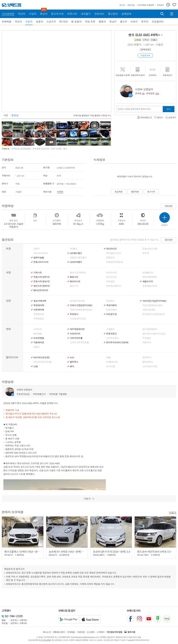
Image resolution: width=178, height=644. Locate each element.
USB (36, 366)
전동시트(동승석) (42, 281)
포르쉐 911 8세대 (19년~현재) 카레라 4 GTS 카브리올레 (79, 552)
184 (157, 93)
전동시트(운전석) (42, 277)
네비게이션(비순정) (43, 362)
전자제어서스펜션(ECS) (154, 314)
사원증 (60, 192)
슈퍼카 (134, 21)
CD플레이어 (112, 362)
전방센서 (110, 301)
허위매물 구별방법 (58, 394)
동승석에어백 (40, 301)
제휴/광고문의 (59, 632)
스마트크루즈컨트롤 (79, 342)
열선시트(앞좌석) (42, 286)
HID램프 (74, 249)
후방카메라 (112, 305)
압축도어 (110, 258)
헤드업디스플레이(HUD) (154, 334)
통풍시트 (74, 277)
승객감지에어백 (77, 301)
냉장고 (37, 347)
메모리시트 (75, 281)
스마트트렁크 (113, 338)
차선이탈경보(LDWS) (152, 305)
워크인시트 (112, 277)
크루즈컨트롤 (76, 338)
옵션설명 (169, 240)
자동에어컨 (39, 342)
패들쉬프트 (148, 281)
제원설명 (169, 206)
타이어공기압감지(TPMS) (154, 301)
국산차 (18, 21)
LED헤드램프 (76, 253)
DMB (109, 357)
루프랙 (146, 253)
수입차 (29, 21)
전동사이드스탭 (150, 249)
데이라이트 (112, 249)
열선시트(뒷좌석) (78, 273)
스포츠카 (51, 21)
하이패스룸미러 (114, 286)
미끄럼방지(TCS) (78, 319)
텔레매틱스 (148, 362)
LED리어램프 (76, 262)
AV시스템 (111, 366)
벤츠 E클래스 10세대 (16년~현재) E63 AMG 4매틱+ (32, 552)
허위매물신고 (39, 394)
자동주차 (147, 342)
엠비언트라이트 (41, 290)
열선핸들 (38, 334)
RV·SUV (64, 21)
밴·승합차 (76, 21)
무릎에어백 (39, 314)
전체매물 (6, 21)
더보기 (173, 512)
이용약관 (81, 632)
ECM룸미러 (148, 273)
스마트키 (38, 329)
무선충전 (147, 338)
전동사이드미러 (41, 262)
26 (143, 93)
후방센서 (74, 314)
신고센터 (91, 632)
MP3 (72, 366)
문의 (169, 109)
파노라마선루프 (41, 253)
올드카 (124, 21)
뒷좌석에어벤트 (150, 277)
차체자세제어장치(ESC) (81, 310)
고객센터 (101, 632)
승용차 (39, 21)
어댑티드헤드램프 (78, 258)
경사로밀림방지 (150, 329)
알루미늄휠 (39, 258)
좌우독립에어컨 (77, 329)
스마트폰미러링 (150, 366)
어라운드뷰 (112, 314)
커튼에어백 (39, 310)
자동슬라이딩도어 (115, 262)
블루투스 (74, 362)
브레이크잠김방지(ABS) (81, 305)
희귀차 (145, 21)
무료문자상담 (23, 394)
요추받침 (110, 281)
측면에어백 (39, 305)
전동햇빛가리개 (150, 286)
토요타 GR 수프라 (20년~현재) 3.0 (111, 552)
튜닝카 (113, 21)
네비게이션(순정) (42, 357)
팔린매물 (135, 192)
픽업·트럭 (90, 21)
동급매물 (119, 192)
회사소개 (47, 632)
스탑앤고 (110, 329)
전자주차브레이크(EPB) (117, 342)
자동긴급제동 (149, 310)
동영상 (15, 115)
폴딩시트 (74, 286)
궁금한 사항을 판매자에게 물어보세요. (135, 109)
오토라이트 (75, 334)
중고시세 (151, 192)
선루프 (37, 249)
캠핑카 (102, 21)
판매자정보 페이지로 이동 (130, 95)
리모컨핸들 (39, 338)
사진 (6, 115)
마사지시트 (112, 273)
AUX (72, 357)
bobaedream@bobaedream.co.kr (87, 637)
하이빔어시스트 (114, 253)
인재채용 (71, 632)
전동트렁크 (112, 334)
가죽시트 (38, 273)
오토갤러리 (158, 21)
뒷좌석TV (147, 357)
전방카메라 (112, 310)
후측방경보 (39, 319)
